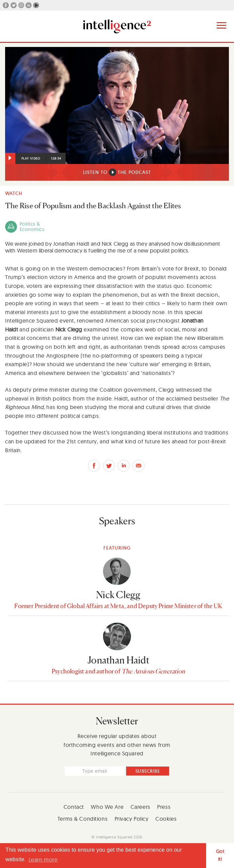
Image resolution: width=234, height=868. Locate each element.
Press (164, 807)
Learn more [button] (43, 859)
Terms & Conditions (82, 819)
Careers (140, 807)
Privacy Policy (132, 819)
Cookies (166, 819)
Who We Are (107, 807)
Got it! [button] (220, 855)
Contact (74, 807)
